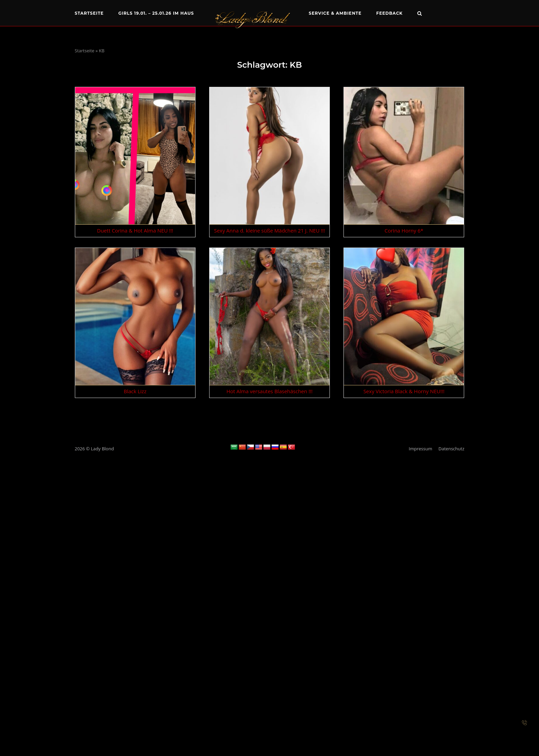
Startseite (89, 13)
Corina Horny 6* (404, 230)
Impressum (421, 449)
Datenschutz (452, 449)
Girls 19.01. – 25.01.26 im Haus (156, 13)
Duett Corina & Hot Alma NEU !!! (135, 230)
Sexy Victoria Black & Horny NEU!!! (404, 391)
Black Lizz (135, 391)
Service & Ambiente (335, 13)
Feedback (390, 13)
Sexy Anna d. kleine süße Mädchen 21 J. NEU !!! (269, 230)
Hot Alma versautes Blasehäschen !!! (269, 391)
